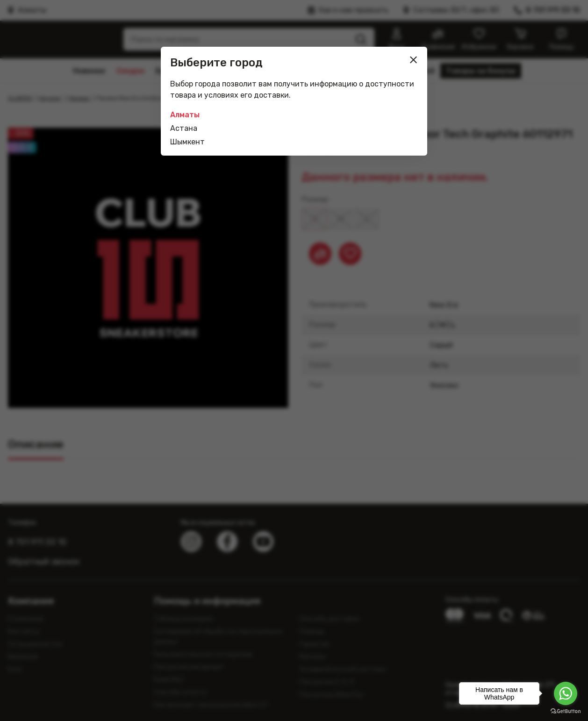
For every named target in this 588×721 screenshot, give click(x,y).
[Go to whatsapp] (566, 693)
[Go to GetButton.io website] (566, 711)
